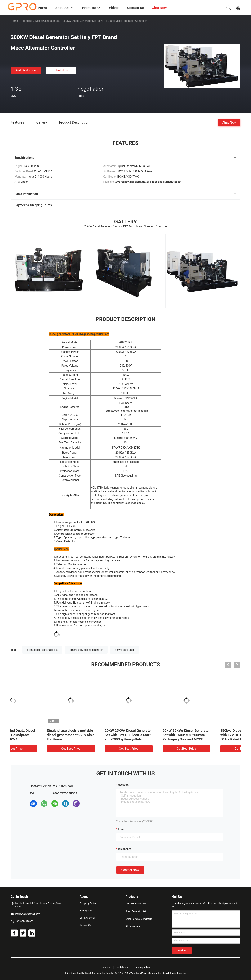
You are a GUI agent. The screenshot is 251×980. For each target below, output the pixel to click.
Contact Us (85, 925)
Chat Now (61, 70)
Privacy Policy (143, 968)
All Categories (133, 926)
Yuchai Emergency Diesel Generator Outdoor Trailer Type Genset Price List (150, 735)
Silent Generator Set (136, 911)
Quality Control (87, 918)
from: (121, 829)
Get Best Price (26, 70)
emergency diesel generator (86, 650)
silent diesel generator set (42, 650)
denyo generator (125, 650)
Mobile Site (123, 968)
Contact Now (130, 870)
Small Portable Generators (139, 919)
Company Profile (88, 903)
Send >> (182, 951)
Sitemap (105, 968)
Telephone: (124, 849)
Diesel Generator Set (47, 21)
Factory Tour (86, 911)
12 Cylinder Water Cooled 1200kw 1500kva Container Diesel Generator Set (36, 735)
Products (27, 21)
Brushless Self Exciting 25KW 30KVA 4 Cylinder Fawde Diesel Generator (96, 735)
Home (14, 21)
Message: (123, 785)
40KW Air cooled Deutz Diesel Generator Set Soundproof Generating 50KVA (211, 735)
